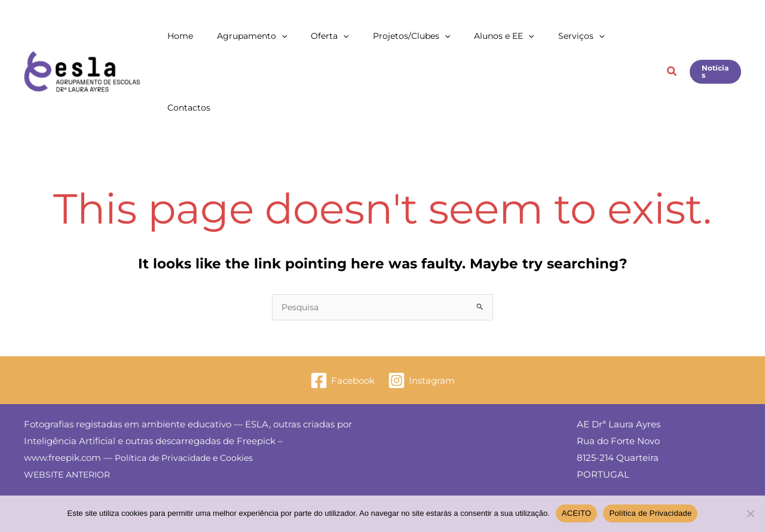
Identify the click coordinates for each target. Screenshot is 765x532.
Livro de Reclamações (625, 435)
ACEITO (577, 513)
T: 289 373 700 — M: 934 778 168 (648, 494)
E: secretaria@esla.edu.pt (632, 477)
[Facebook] (342, 309)
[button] (337, 36)
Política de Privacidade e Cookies (188, 386)
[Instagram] (422, 309)
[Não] (750, 513)
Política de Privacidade (650, 513)
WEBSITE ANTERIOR (71, 403)
